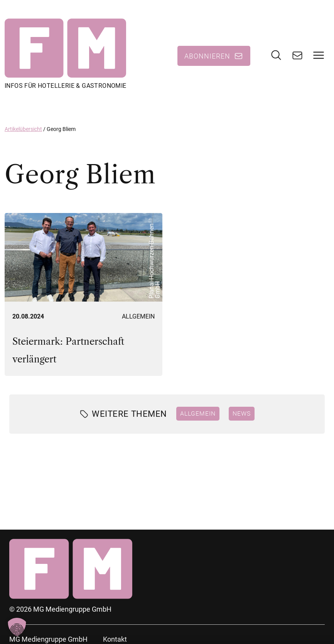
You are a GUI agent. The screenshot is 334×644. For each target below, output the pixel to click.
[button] (17, 627)
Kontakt (115, 639)
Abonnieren (207, 56)
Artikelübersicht (23, 129)
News (242, 413)
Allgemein (138, 316)
